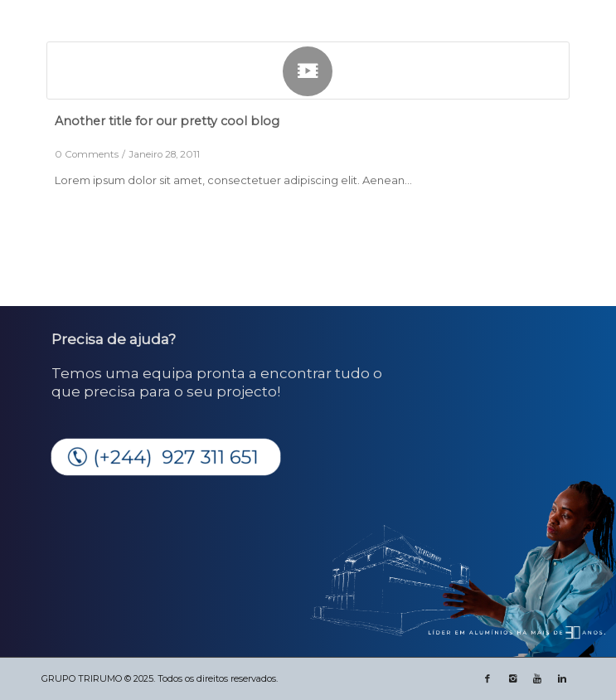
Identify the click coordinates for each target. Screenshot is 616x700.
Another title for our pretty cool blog (167, 121)
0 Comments (87, 154)
